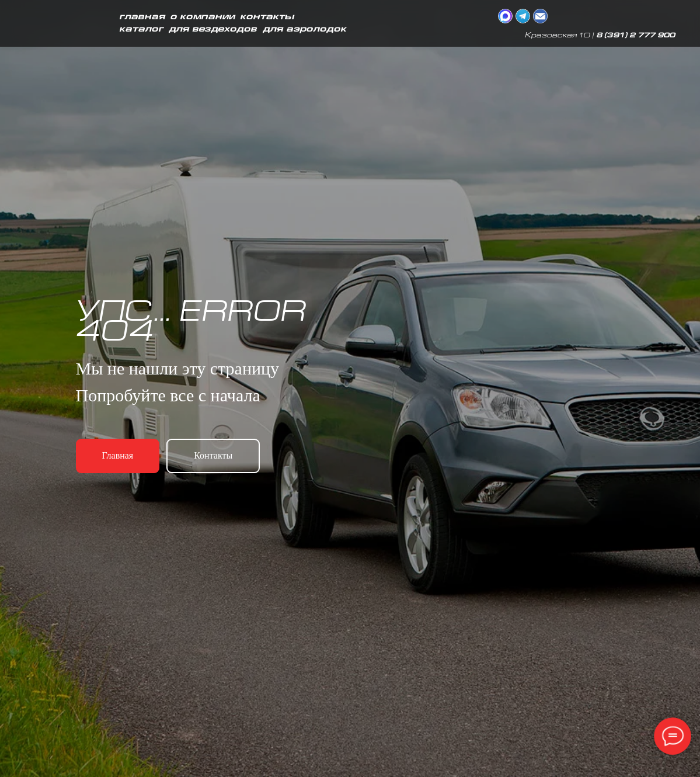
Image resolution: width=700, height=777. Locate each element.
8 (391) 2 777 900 (635, 36)
